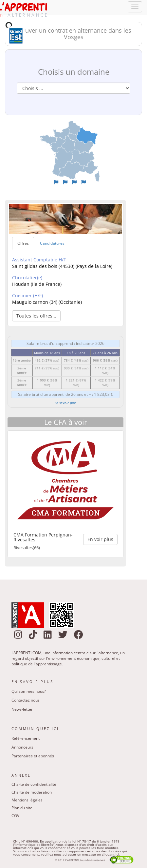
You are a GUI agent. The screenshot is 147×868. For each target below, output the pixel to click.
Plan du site (22, 808)
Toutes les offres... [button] (36, 316)
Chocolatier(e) (27, 278)
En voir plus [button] (100, 539)
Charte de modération (32, 792)
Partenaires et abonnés (33, 756)
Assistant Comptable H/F (39, 260)
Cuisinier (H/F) (28, 295)
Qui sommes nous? (29, 691)
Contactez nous (26, 700)
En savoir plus (66, 403)
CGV (15, 816)
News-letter (22, 709)
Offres (23, 243)
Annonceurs (22, 747)
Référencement (26, 738)
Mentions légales (27, 800)
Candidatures (52, 243)
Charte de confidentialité (34, 784)
